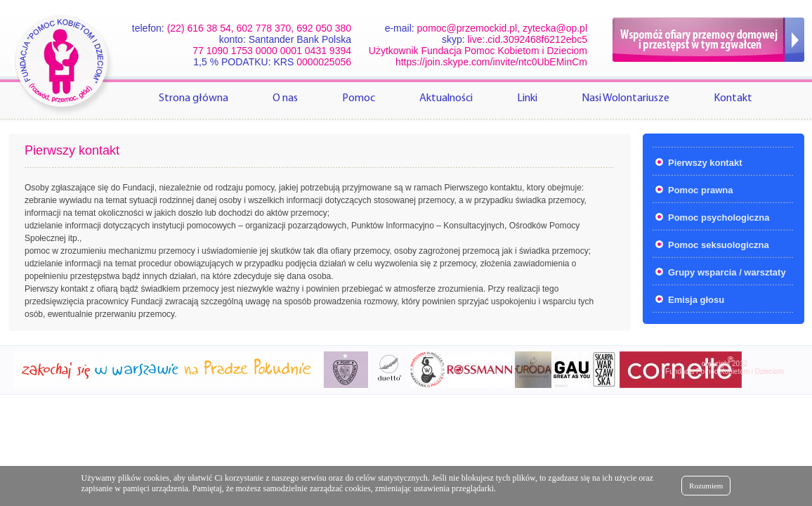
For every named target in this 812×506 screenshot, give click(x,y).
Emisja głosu (696, 300)
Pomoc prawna (700, 190)
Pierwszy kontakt (705, 163)
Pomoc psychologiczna (719, 218)
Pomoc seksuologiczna (719, 245)
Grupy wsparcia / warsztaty (727, 272)
